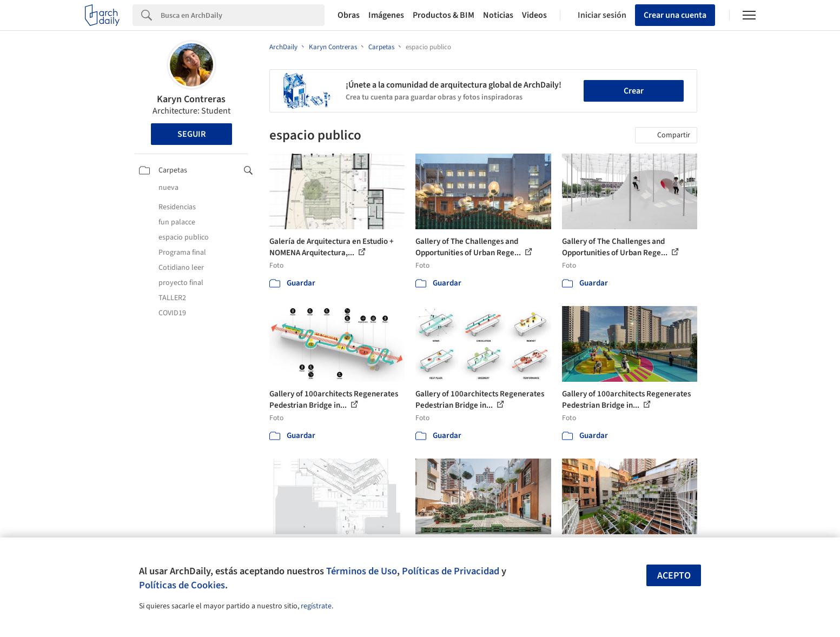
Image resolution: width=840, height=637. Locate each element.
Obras (349, 15)
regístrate (316, 606)
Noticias (498, 15)
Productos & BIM (444, 15)
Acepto (674, 576)
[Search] (243, 15)
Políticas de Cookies (182, 585)
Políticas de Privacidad (451, 571)
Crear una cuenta (675, 15)
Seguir (191, 134)
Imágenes (386, 15)
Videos (534, 15)
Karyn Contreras (191, 99)
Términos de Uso (362, 571)
